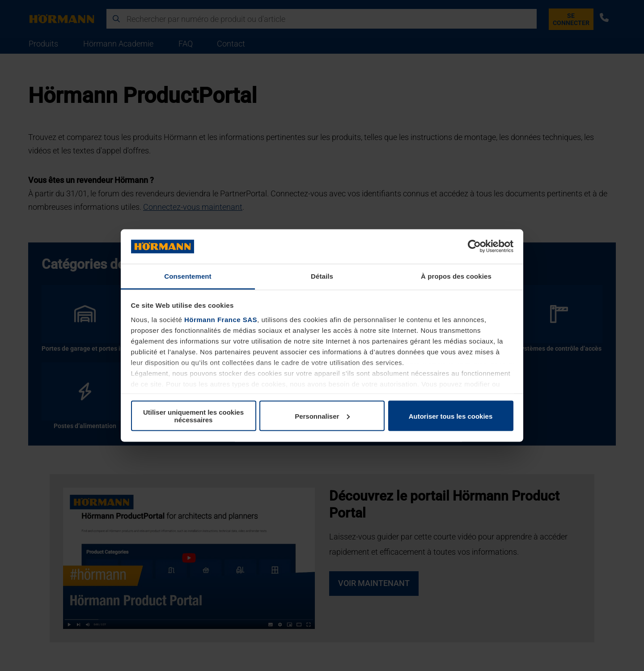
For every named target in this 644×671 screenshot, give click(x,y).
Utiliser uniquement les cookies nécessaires (193, 416)
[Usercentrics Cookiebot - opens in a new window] (474, 246)
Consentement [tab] (188, 276)
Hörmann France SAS (221, 319)
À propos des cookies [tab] (456, 276)
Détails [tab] (322, 276)
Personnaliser (322, 416)
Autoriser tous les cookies (451, 416)
